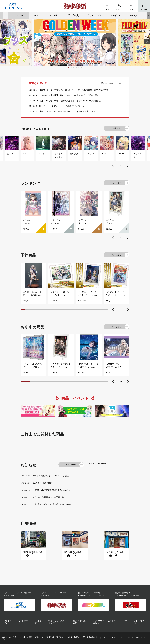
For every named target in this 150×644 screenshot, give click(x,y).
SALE (36, 15)
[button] (148, 15)
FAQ (126, 621)
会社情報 (8, 622)
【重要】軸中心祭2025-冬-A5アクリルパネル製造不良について (68, 112)
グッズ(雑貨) (73, 15)
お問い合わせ (139, 622)
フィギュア (115, 15)
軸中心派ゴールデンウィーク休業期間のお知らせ (62, 106)
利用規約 (38, 622)
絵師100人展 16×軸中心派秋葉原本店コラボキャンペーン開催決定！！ (73, 101)
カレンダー (134, 15)
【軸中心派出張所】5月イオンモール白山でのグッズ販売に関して (71, 95)
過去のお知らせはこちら (111, 83)
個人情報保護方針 (79, 622)
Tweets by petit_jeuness (98, 463)
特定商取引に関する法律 (57, 622)
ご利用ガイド (24, 622)
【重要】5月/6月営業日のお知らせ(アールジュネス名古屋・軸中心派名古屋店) (75, 90)
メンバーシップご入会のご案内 (104, 622)
